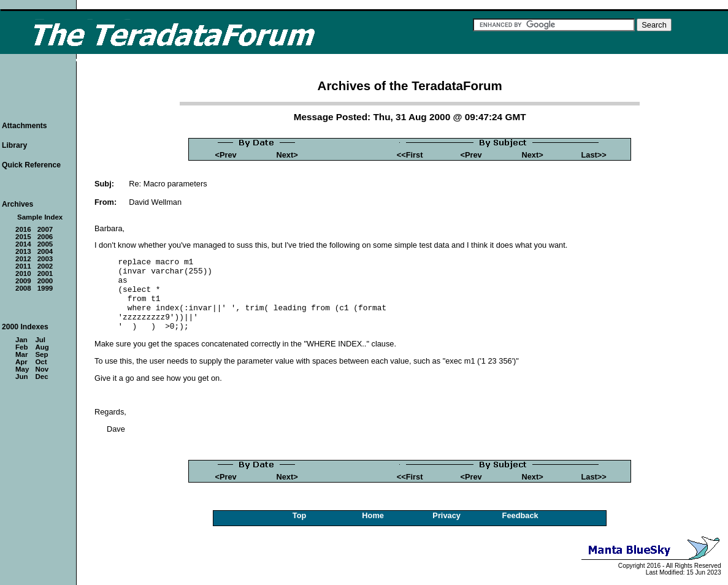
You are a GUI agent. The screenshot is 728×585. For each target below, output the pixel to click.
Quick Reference (31, 165)
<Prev (226, 155)
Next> (287, 155)
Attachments (25, 126)
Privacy (446, 515)
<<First (410, 155)
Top (300, 515)
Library (14, 145)
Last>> (593, 155)
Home (373, 515)
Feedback (520, 515)
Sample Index (40, 217)
